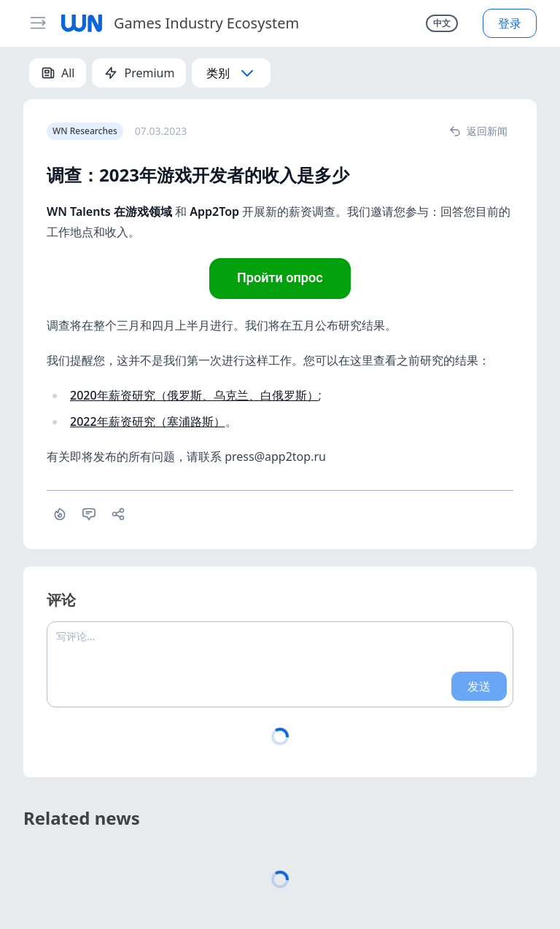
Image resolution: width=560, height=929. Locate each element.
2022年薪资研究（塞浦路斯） (148, 421)
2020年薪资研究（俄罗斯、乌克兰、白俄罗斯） (194, 395)
